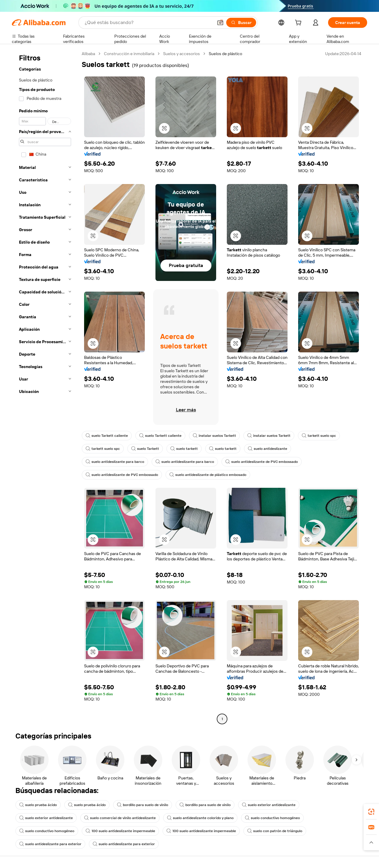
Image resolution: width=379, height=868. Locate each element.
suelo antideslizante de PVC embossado (262, 462)
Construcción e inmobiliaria (129, 54)
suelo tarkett (184, 449)
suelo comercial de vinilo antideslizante (120, 818)
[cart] (299, 23)
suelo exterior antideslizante (269, 805)
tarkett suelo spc (319, 436)
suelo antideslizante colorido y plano (200, 818)
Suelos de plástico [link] (225, 54)
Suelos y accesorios (182, 54)
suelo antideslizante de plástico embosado (208, 475)
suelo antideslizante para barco (115, 462)
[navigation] (45, 387)
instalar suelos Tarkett (214, 436)
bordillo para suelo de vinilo (143, 805)
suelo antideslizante (268, 449)
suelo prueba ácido (38, 805)
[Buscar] (241, 23)
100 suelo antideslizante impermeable (120, 831)
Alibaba (88, 54)
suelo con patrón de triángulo (275, 831)
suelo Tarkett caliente (107, 436)
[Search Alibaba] (148, 23)
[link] (371, 812)
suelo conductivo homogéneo (272, 818)
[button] (220, 23)
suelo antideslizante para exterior (50, 844)
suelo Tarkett (145, 449)
